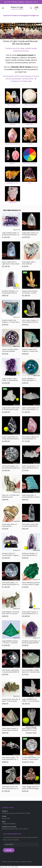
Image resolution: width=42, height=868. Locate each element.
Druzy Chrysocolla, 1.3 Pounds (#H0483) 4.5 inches (31, 496)
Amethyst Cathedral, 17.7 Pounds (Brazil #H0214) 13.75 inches (30, 554)
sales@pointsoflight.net (9, 824)
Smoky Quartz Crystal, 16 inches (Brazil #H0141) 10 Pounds (30, 613)
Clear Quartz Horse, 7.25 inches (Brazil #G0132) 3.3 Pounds (10, 788)
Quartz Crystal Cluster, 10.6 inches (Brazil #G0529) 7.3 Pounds (31, 409)
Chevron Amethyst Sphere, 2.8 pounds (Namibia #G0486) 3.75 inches (10, 350)
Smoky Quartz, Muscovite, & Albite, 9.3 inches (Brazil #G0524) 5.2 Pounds (11, 700)
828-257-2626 (6, 818)
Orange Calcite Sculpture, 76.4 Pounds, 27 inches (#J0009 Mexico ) (30, 292)
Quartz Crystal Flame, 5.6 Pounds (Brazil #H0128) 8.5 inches (10, 438)
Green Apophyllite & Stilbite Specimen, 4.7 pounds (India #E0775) (31, 671)
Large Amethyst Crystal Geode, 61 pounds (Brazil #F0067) (10, 380)
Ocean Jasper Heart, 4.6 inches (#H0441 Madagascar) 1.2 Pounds (10, 525)
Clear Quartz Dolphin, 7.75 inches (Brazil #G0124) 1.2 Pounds (10, 759)
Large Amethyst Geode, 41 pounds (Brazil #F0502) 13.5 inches (11, 234)
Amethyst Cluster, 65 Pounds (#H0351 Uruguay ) (10, 554)
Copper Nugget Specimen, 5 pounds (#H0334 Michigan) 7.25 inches (31, 788)
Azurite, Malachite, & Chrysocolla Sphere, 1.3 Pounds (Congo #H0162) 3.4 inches (31, 380)
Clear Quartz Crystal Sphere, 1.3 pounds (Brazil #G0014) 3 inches (11, 671)
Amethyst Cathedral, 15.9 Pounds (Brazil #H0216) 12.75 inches (10, 292)
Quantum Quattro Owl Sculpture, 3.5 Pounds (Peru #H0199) (11, 321)
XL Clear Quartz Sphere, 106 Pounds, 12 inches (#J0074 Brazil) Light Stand (31, 759)
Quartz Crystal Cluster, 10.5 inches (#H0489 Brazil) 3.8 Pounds (31, 467)
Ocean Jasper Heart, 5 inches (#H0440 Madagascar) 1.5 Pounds (30, 263)
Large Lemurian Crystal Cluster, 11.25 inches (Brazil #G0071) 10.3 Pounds (31, 700)
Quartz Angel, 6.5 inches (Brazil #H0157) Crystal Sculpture (30, 729)
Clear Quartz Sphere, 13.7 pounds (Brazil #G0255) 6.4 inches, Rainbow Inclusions (10, 584)
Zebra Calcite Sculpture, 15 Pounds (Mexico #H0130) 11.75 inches (30, 321)
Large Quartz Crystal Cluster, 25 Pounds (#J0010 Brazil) (11, 409)
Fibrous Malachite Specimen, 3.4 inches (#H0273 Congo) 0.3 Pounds (31, 584)
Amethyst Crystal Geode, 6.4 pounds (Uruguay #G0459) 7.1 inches (31, 642)
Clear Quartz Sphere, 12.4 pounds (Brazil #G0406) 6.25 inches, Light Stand (11, 467)
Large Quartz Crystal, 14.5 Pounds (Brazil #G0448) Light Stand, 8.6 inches (30, 234)
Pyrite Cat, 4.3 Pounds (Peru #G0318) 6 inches (11, 496)
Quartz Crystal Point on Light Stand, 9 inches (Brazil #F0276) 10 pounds (11, 263)
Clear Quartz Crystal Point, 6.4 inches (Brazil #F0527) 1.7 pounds (30, 525)
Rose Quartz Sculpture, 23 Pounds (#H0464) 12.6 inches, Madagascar (30, 438)
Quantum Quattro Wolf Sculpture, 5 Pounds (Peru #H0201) (30, 350)
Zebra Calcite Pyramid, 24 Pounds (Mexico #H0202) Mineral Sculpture (10, 729)
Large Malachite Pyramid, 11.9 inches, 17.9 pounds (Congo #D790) (10, 642)
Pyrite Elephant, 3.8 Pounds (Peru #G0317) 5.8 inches (11, 613)
